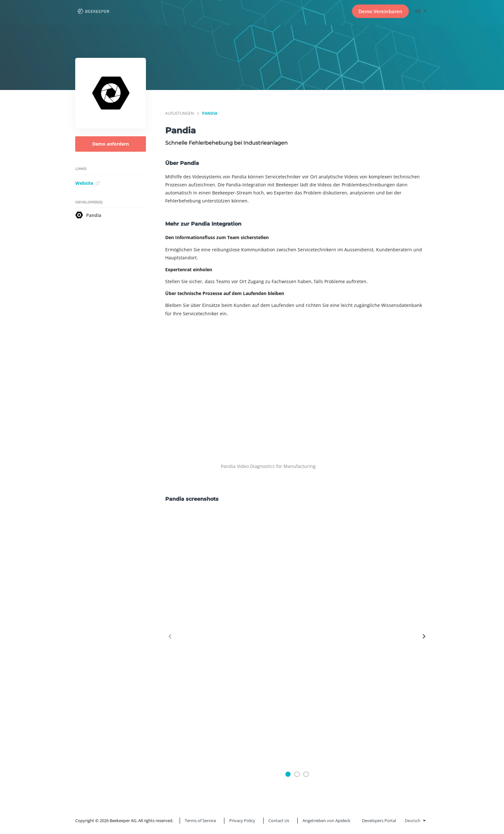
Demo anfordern (111, 144)
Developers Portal (379, 821)
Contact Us (279, 821)
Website (88, 183)
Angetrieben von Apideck (326, 821)
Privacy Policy (242, 821)
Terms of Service (200, 821)
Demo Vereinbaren (380, 11)
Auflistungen (180, 113)
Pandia (88, 215)
